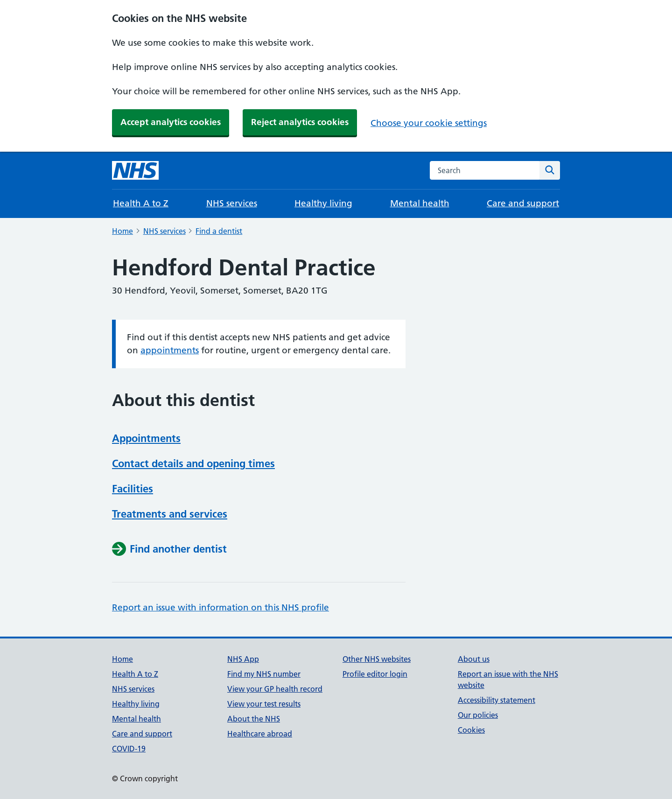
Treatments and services (170, 514)
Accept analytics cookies (171, 122)
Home (122, 231)
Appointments (146, 438)
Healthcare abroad (260, 734)
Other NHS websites (377, 659)
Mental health (420, 203)
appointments (170, 350)
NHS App (243, 659)
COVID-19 (129, 749)
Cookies (471, 730)
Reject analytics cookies (300, 122)
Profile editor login (375, 674)
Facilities (133, 489)
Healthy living (323, 203)
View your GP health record (275, 689)
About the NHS (254, 719)
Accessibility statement (497, 700)
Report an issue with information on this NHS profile (220, 607)
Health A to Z (141, 203)
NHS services (232, 203)
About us (474, 659)
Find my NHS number (264, 674)
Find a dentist (219, 231)
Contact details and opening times (193, 463)
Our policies (478, 715)
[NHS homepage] (135, 170)
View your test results (264, 704)
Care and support (523, 203)
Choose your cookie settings (429, 123)
